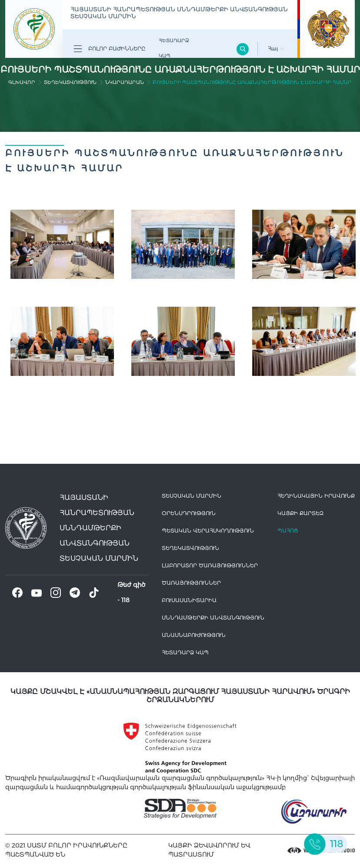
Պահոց (288, 531)
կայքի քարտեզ (300, 513)
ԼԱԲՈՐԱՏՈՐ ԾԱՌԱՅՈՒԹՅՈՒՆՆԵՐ (210, 565)
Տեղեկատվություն (70, 82)
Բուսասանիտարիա (189, 600)
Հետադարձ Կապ (174, 48)
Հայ (276, 49)
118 (125, 600)
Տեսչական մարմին (192, 496)
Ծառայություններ (191, 583)
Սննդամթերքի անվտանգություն (213, 618)
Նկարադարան (125, 82)
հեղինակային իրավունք (316, 496)
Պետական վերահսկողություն (208, 531)
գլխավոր (22, 82)
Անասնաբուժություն (194, 635)
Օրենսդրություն (189, 513)
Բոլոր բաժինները (109, 49)
